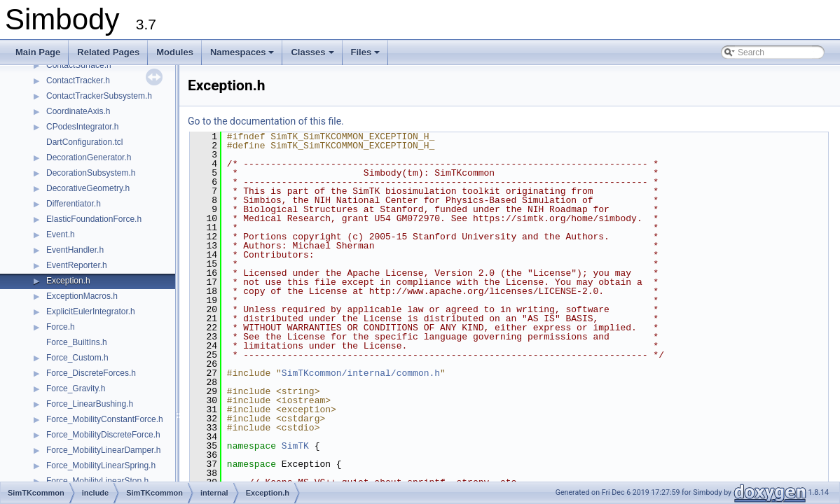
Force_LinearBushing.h (90, 404)
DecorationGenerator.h (89, 157)
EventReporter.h (77, 265)
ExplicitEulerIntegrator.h (91, 311)
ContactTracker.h (78, 80)
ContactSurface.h (79, 65)
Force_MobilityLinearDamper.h (103, 450)
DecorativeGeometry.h (88, 188)
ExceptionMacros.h (82, 296)
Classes (313, 56)
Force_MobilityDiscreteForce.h (103, 435)
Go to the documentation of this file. (266, 121)
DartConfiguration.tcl (84, 142)
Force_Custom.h (77, 358)
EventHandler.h (75, 250)
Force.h (61, 327)
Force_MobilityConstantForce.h (105, 419)
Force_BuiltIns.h (77, 342)
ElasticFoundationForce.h (94, 219)
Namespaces (243, 56)
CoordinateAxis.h (78, 111)
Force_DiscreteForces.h (91, 373)
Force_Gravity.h (76, 388)
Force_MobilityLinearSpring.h (101, 465)
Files (367, 56)
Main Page (38, 52)
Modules (175, 52)
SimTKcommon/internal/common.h (361, 373)
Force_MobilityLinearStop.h (97, 481)
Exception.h (68, 281)
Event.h (61, 234)
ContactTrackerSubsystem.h (99, 96)
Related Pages (108, 52)
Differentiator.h (74, 204)
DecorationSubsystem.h (91, 173)
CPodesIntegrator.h (82, 127)
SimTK (295, 446)
